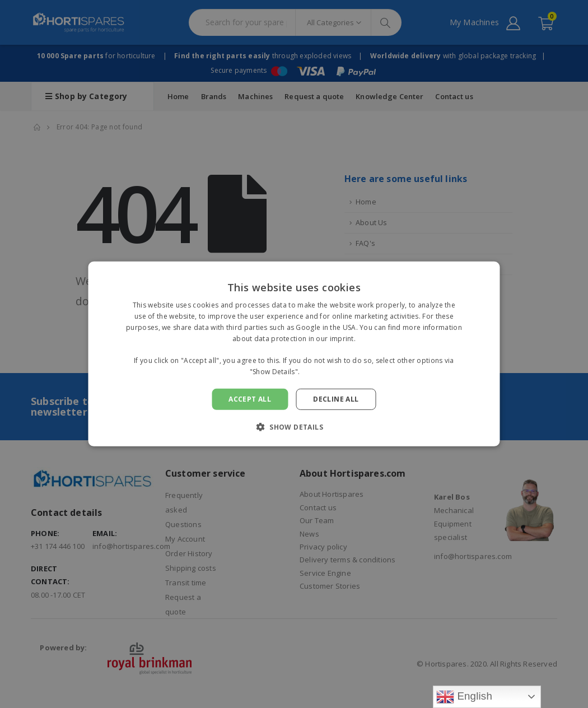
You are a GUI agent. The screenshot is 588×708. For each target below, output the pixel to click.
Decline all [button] (336, 399)
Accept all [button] (250, 399)
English (464, 697)
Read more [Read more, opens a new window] (320, 372)
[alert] (294, 354)
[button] (294, 427)
